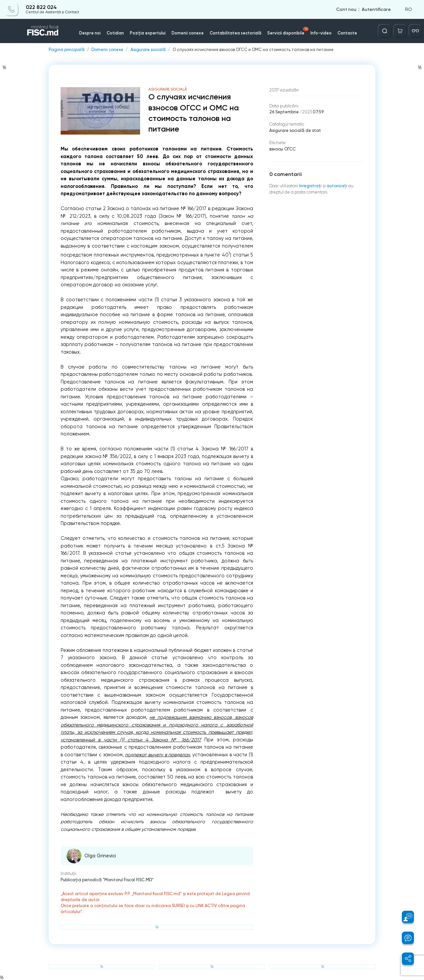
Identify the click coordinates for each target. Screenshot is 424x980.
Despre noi (90, 33)
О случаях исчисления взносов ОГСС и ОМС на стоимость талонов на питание (253, 50)
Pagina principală (67, 50)
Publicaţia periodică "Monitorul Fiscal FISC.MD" (107, 880)
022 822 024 (41, 7)
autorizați (337, 186)
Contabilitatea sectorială (236, 33)
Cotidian (115, 33)
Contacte (347, 33)
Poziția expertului (148, 33)
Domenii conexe (188, 33)
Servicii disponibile (288, 31)
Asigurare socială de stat (295, 130)
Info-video (321, 33)
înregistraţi (310, 186)
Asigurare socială (148, 50)
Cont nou (346, 9)
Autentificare (376, 9)
